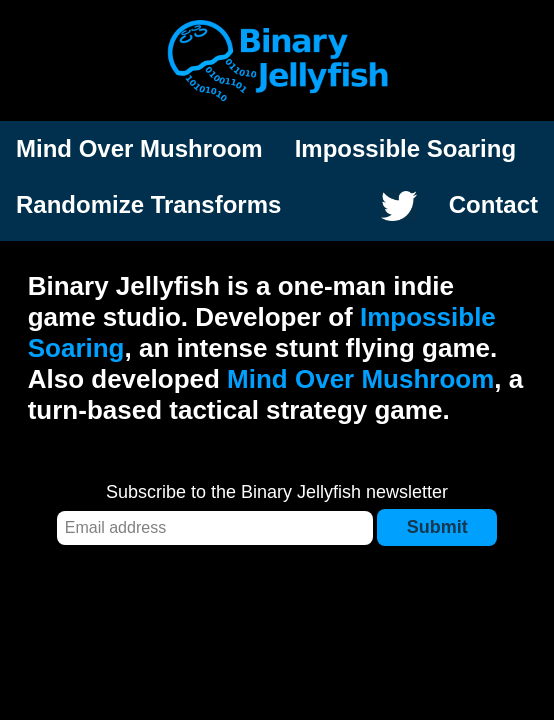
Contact (493, 204)
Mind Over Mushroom (139, 148)
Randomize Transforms (148, 204)
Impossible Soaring (405, 148)
